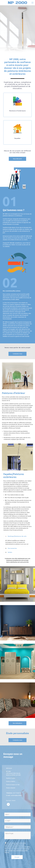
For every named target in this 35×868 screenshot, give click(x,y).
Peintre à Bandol (11, 788)
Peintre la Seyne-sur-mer (13, 785)
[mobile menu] (32, 3)
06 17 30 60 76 (17, 793)
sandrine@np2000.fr (16, 795)
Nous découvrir (17, 159)
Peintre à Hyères (11, 781)
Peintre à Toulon (11, 778)
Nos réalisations (17, 723)
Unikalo (5, 304)
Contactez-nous (17, 354)
